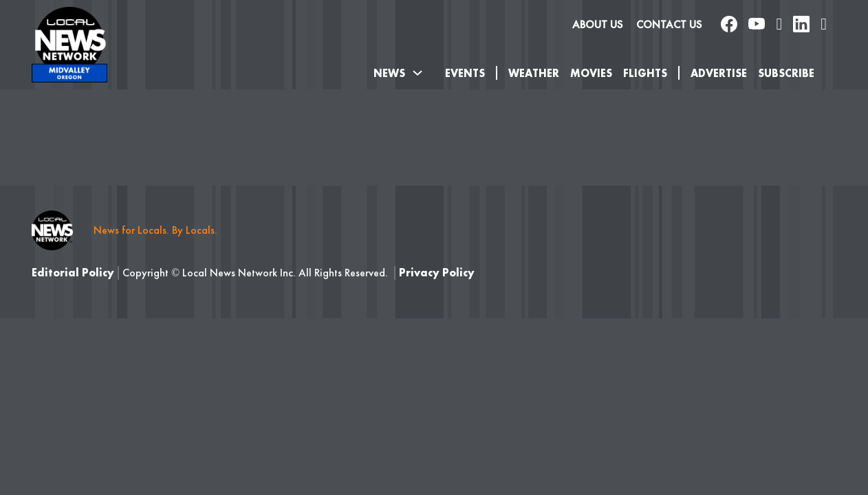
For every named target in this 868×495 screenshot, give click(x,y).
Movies (591, 73)
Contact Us (669, 24)
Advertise (719, 73)
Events (465, 73)
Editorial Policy (73, 273)
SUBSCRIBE (786, 73)
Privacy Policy (437, 273)
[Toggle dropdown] (417, 73)
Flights (645, 73)
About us (597, 24)
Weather (534, 73)
